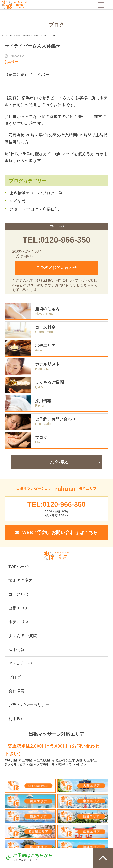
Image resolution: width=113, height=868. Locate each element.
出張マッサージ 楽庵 (7, 35)
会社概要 (17, 691)
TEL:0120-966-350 (56, 240)
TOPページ (19, 567)
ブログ (41, 438)
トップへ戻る (56, 462)
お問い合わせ (21, 663)
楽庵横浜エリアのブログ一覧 (36, 193)
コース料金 (45, 327)
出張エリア (45, 346)
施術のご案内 (47, 309)
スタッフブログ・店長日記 (34, 209)
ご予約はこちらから (33, 855)
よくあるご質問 (49, 382)
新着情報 (18, 201)
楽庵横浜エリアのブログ (33, 35)
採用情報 (43, 401)
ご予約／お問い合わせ (56, 268)
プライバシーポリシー (29, 705)
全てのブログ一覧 (19, 35)
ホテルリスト (48, 364)
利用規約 (17, 719)
